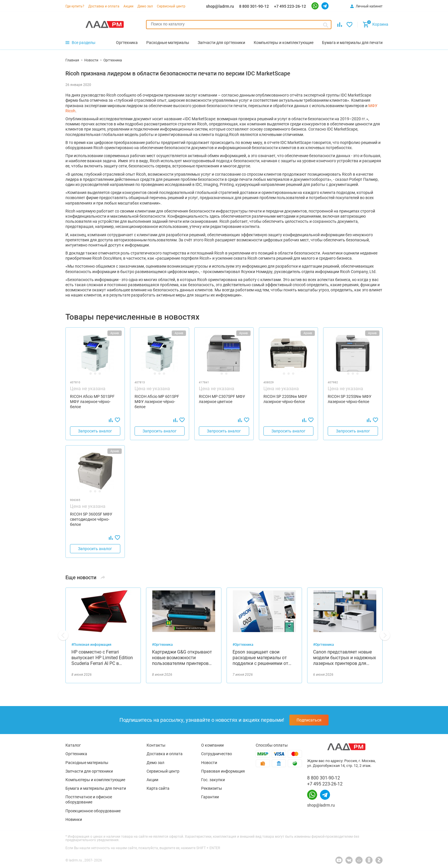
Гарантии (210, 797)
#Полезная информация (91, 645)
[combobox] (239, 25)
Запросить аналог (95, 431)
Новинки (74, 819)
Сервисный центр (171, 6)
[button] (63, 635)
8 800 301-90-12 (254, 6)
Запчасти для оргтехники (89, 771)
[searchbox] (239, 24)
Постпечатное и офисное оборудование (89, 799)
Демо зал (145, 6)
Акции (128, 6)
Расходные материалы (87, 763)
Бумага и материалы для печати (96, 788)
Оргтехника (76, 754)
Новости (209, 763)
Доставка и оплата (104, 6)
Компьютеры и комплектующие (95, 780)
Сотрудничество (217, 754)
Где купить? (75, 6)
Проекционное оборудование (93, 811)
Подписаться (309, 720)
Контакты (156, 745)
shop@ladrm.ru (220, 6)
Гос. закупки (213, 780)
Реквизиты (212, 788)
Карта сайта (158, 788)
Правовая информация (223, 771)
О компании (212, 745)
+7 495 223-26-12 (290, 6)
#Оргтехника (162, 645)
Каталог (73, 745)
